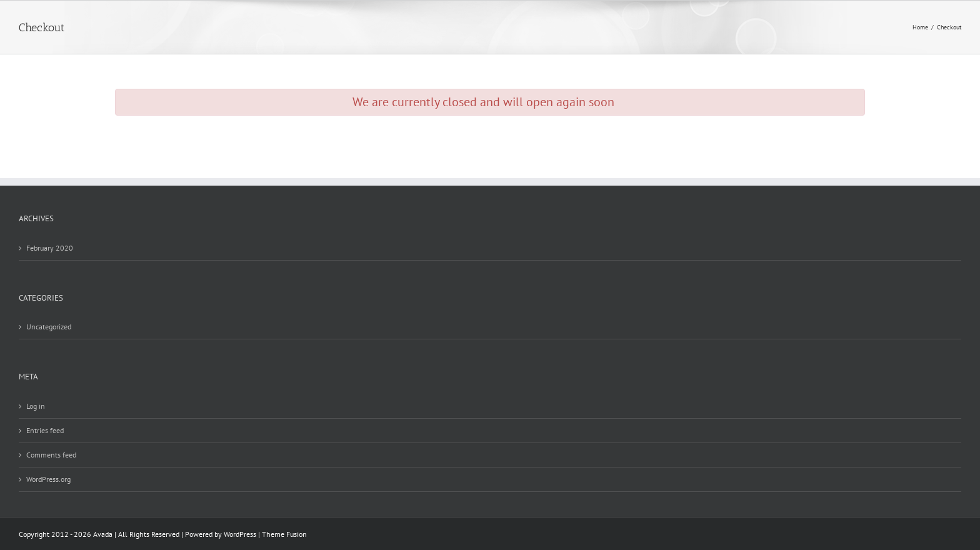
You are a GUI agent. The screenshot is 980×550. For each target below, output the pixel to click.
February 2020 (50, 248)
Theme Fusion (284, 534)
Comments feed (51, 455)
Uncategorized (49, 327)
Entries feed (45, 430)
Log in (36, 406)
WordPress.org (48, 479)
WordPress (240, 534)
